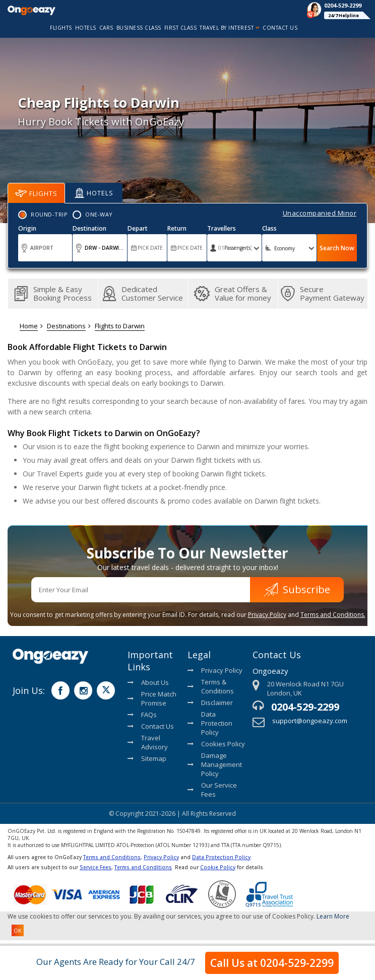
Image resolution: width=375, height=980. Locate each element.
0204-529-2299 (305, 707)
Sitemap (147, 758)
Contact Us (280, 28)
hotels (86, 28)
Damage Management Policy (215, 764)
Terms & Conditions (211, 686)
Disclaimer (210, 703)
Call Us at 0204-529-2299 (272, 963)
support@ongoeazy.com (310, 721)
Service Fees (96, 867)
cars (106, 28)
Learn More (333, 916)
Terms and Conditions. (333, 615)
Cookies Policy (216, 744)
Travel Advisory (148, 742)
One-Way (99, 214)
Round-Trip (49, 214)
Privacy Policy (267, 615)
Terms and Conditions (112, 857)
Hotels (94, 193)
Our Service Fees (212, 790)
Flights (36, 193)
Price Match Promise (152, 698)
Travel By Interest (230, 28)
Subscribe (297, 589)
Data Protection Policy (210, 723)
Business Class (139, 28)
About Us (148, 682)
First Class (181, 28)
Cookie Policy (218, 867)
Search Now (337, 248)
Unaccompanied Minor (320, 213)
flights (61, 28)
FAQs (142, 715)
